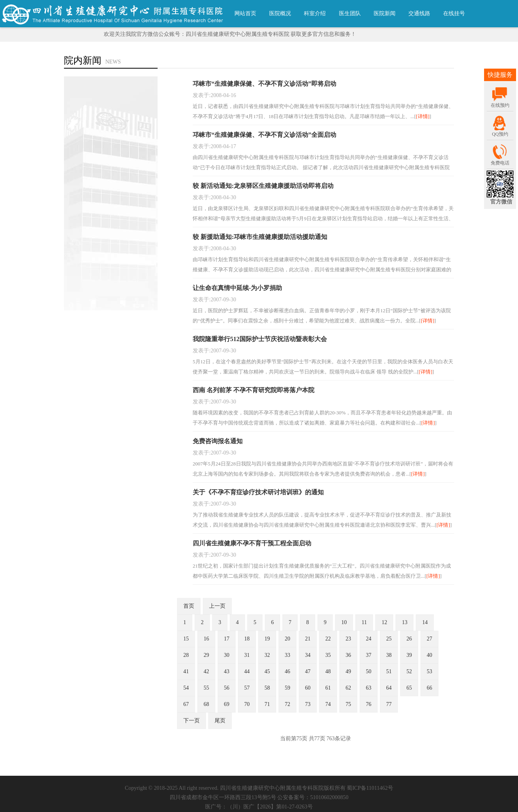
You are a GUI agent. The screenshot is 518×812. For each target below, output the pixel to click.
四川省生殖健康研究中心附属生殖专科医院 (272, 788)
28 (186, 655)
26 (409, 639)
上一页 (217, 606)
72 (287, 704)
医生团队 (350, 13)
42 (206, 671)
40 (429, 655)
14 (425, 622)
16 (206, 639)
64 (389, 688)
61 (328, 688)
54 (186, 688)
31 (247, 655)
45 (267, 671)
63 (369, 688)
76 (369, 704)
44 (247, 671)
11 (364, 622)
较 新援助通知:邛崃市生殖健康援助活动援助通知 (260, 237)
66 (429, 688)
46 (287, 671)
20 (287, 639)
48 (328, 671)
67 (186, 704)
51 (389, 671)
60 (308, 688)
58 (267, 688)
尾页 (220, 721)
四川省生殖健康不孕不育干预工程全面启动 (252, 543)
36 (348, 655)
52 (409, 671)
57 (247, 688)
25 (389, 639)
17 (227, 639)
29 (206, 655)
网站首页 (245, 13)
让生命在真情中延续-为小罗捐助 (237, 288)
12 (384, 622)
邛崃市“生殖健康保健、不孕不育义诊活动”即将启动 (264, 84)
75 (348, 704)
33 (287, 655)
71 (267, 704)
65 (409, 688)
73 (308, 704)
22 (328, 639)
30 (227, 655)
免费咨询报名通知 (218, 441)
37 (369, 655)
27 (429, 639)
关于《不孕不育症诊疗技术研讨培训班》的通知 (258, 492)
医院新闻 (385, 13)
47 (308, 671)
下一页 (192, 721)
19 (267, 639)
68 (206, 704)
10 (344, 622)
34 (308, 655)
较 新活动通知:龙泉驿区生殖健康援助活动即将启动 (263, 186)
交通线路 (419, 13)
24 (369, 639)
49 (348, 671)
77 (389, 704)
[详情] (423, 116)
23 (348, 639)
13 (404, 622)
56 (227, 688)
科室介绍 (315, 13)
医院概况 (280, 13)
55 (206, 688)
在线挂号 (454, 13)
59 (287, 688)
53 (429, 671)
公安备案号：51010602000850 (313, 797)
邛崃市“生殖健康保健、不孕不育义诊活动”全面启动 (264, 135)
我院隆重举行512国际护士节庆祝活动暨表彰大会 (260, 339)
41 (186, 671)
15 (186, 639)
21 (308, 639)
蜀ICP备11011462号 (370, 788)
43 (227, 671)
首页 (189, 606)
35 (328, 655)
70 (247, 704)
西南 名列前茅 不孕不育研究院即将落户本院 (254, 390)
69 (227, 704)
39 (409, 655)
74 (328, 704)
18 (247, 639)
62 (348, 688)
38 (389, 655)
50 (369, 671)
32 (267, 655)
